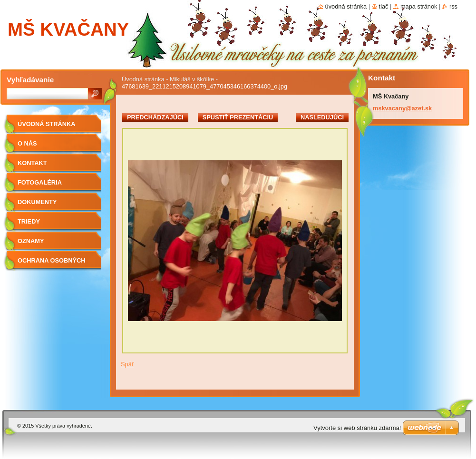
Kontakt (32, 163)
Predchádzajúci (155, 117)
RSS (453, 6)
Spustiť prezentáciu (238, 117)
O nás (27, 143)
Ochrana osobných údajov (51, 264)
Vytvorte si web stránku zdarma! (357, 428)
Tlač (384, 6)
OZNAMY (31, 241)
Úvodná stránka (143, 79)
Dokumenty (37, 202)
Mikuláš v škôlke (192, 79)
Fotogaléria (40, 182)
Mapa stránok (419, 6)
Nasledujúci (322, 117)
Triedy (29, 221)
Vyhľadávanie (30, 80)
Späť (127, 364)
